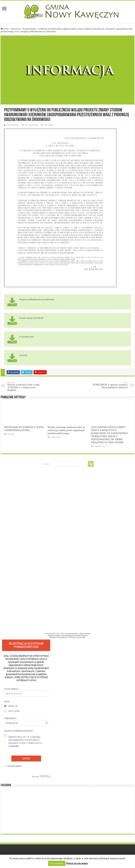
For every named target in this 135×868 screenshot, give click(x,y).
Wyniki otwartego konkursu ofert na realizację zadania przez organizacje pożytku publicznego (66, 430)
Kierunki (23, 355)
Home (5, 29)
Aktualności (16, 29)
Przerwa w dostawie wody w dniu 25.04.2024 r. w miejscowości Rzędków (25, 386)
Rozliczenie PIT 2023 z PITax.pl (56, 634)
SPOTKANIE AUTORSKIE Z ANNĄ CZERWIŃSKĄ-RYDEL (24, 429)
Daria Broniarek (13, 125)
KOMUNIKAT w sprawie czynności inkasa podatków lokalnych (110, 385)
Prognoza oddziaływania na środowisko (37, 299)
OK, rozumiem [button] (57, 863)
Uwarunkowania (27, 337)
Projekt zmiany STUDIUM (31, 318)
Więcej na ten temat (77, 863)
